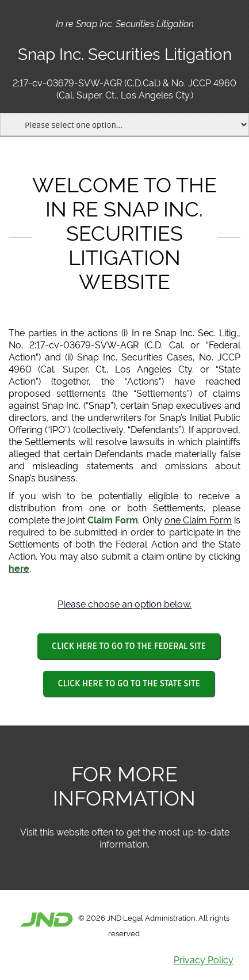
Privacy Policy (204, 959)
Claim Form (113, 519)
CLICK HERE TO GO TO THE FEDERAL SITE (129, 646)
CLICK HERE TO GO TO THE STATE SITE (129, 683)
